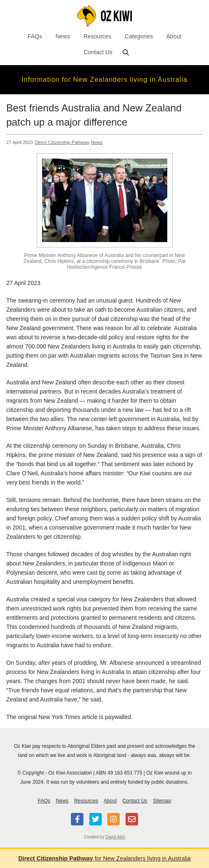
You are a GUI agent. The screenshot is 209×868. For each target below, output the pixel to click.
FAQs (35, 36)
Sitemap (162, 801)
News (63, 36)
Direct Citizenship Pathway (62, 142)
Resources (97, 36)
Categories (139, 36)
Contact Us (98, 52)
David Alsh (115, 837)
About (174, 36)
